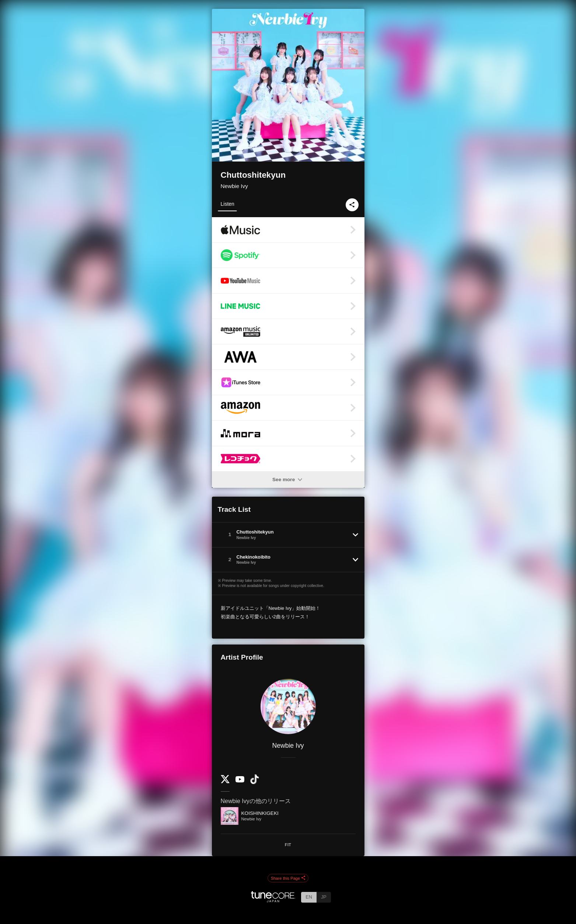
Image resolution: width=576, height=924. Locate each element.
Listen (228, 204)
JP (324, 897)
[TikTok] (255, 783)
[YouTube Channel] (240, 781)
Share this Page (288, 878)
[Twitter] (225, 781)
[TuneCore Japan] (273, 900)
